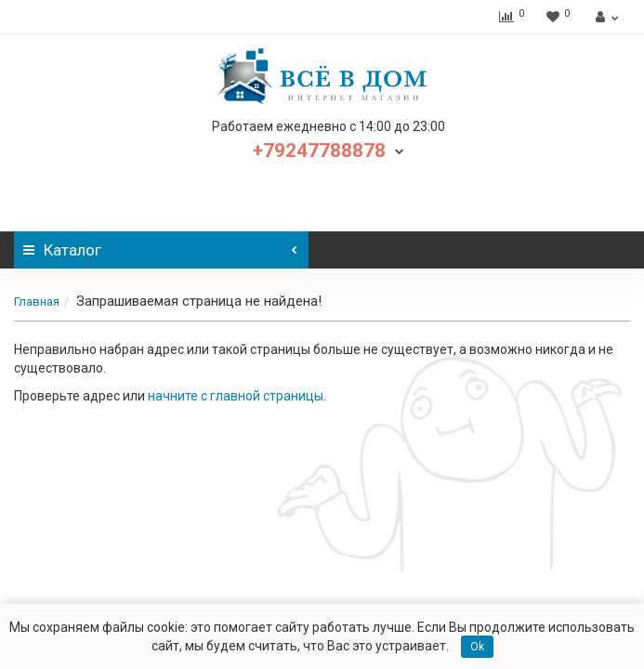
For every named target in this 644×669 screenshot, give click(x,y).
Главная (37, 302)
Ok (477, 647)
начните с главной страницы (236, 396)
